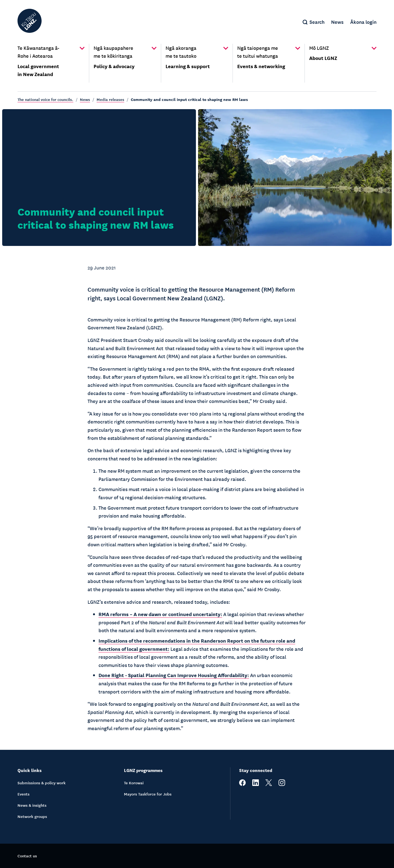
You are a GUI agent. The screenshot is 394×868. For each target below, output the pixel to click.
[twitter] (269, 784)
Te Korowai (134, 783)
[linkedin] (256, 784)
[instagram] (282, 784)
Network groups (32, 816)
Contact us (27, 856)
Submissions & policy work (42, 783)
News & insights (32, 805)
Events (24, 794)
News (85, 99)
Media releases (110, 99)
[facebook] (242, 784)
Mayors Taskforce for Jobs (148, 794)
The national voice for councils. (45, 99)
